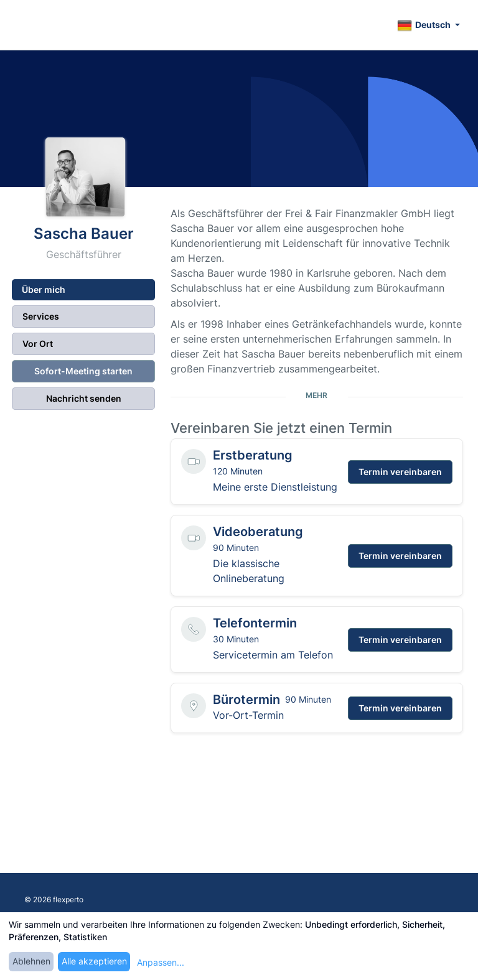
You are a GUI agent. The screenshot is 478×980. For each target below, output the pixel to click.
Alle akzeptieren (94, 961)
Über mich (44, 289)
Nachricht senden (84, 398)
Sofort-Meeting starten (83, 371)
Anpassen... (161, 962)
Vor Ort (38, 344)
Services (41, 316)
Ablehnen (31, 961)
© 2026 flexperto (54, 899)
